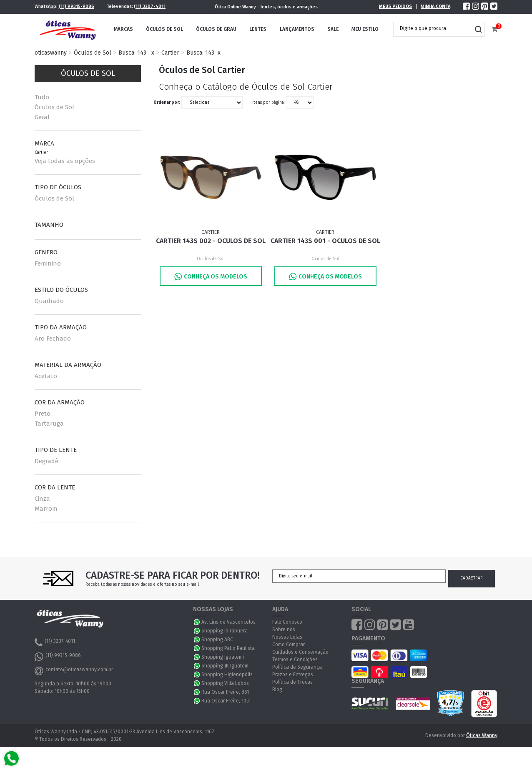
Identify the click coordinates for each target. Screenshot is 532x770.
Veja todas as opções (65, 161)
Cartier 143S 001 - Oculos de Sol (325, 241)
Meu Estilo (365, 29)
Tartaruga (49, 424)
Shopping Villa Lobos (225, 683)
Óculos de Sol (164, 29)
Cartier (170, 53)
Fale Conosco (287, 622)
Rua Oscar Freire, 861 (225, 692)
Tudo (42, 97)
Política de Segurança (297, 667)
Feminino (48, 263)
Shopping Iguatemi (223, 657)
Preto (43, 414)
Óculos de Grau (216, 29)
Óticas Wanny (482, 735)
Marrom (46, 509)
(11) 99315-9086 (77, 6)
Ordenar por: (167, 103)
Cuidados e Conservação (300, 652)
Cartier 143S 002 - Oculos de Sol (211, 241)
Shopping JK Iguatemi (226, 666)
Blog (277, 690)
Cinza (42, 499)
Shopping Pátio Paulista (228, 648)
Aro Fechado (53, 339)
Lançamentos (297, 29)
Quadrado (49, 301)
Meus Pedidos (395, 6)
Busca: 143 (132, 53)
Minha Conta (435, 6)
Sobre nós (284, 630)
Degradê (46, 461)
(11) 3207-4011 (150, 6)
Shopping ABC (217, 640)
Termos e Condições (295, 660)
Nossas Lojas (287, 637)
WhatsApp (197, 622)
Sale (333, 29)
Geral (42, 117)
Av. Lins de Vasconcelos (228, 622)
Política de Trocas (292, 682)
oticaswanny (51, 53)
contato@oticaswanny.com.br (74, 671)
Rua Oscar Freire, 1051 (226, 701)
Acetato (46, 376)
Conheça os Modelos (211, 277)
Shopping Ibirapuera (225, 631)
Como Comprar (289, 645)
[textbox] (433, 28)
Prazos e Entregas (293, 675)
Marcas (123, 29)
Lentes (258, 29)
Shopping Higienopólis (227, 675)
